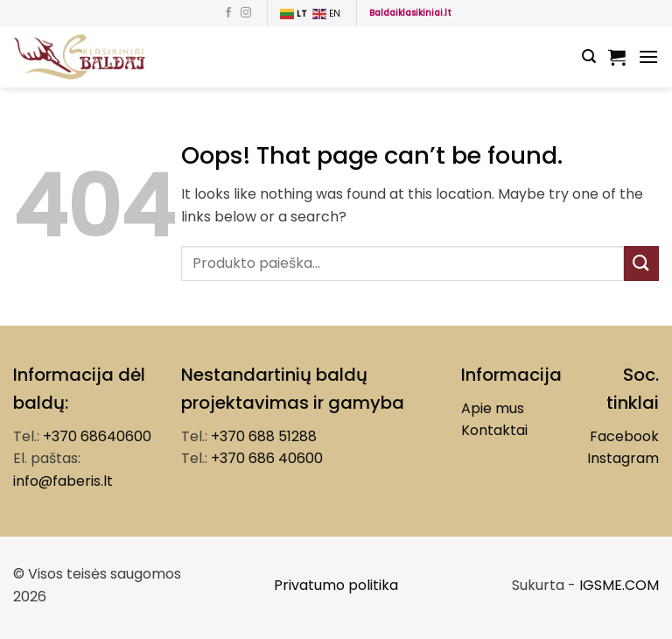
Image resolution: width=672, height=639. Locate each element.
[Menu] (648, 56)
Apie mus (493, 408)
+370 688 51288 (264, 436)
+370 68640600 (97, 436)
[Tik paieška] (589, 56)
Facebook (624, 436)
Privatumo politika (336, 585)
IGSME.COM (619, 585)
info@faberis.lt (63, 481)
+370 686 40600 (267, 458)
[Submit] (641, 263)
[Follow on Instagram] (246, 13)
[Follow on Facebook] (228, 13)
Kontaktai (494, 430)
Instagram (623, 458)
